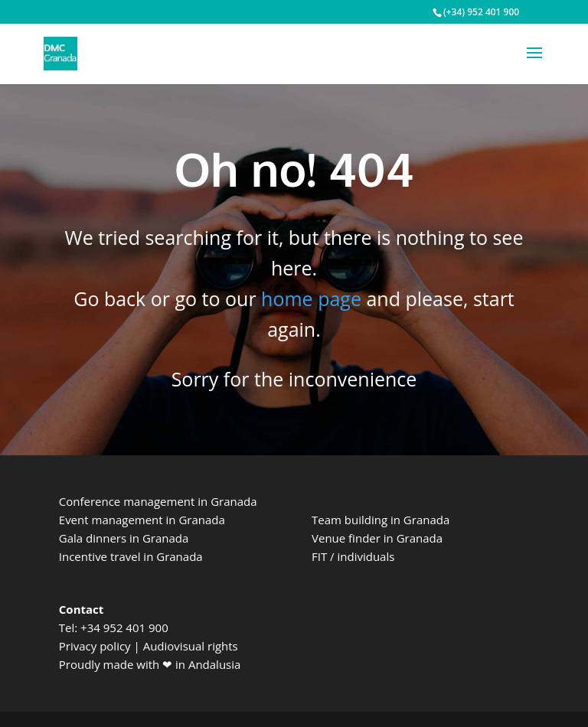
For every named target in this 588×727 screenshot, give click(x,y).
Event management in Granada (142, 520)
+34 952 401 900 (124, 628)
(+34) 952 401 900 (481, 12)
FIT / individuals (353, 556)
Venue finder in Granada (377, 538)
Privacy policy (95, 646)
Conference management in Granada (158, 501)
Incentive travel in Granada (131, 556)
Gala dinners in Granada (124, 538)
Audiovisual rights (191, 646)
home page (311, 298)
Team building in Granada (381, 520)
